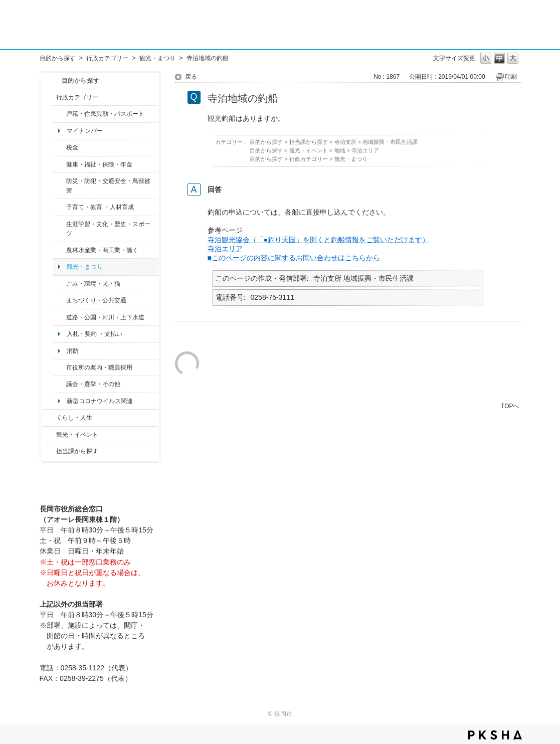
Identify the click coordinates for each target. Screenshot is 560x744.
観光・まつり (157, 58)
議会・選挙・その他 (93, 384)
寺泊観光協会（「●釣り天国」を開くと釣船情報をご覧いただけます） (319, 240)
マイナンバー (85, 131)
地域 (340, 150)
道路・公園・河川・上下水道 (105, 317)
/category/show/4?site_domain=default (59, 164)
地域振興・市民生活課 (390, 142)
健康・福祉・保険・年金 (99, 164)
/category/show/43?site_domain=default (59, 229)
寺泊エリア (365, 150)
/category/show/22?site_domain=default (59, 284)
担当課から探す (77, 451)
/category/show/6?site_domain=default (59, 300)
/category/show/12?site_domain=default (49, 418)
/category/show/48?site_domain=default (59, 207)
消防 (73, 351)
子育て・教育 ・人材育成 (100, 207)
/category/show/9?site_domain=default (49, 451)
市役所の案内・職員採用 (99, 367)
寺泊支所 (345, 142)
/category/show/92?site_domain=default (59, 147)
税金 (72, 147)
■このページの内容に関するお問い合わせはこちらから (294, 258)
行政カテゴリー (107, 58)
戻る (191, 77)
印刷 (511, 77)
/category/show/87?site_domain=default (59, 317)
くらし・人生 (74, 418)
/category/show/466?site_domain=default (59, 384)
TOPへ (510, 406)
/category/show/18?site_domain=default (49, 435)
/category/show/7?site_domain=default (59, 114)
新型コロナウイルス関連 (100, 401)
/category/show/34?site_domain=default (59, 250)
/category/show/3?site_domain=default (49, 97)
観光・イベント (77, 435)
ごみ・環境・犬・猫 (93, 284)
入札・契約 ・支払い (95, 334)
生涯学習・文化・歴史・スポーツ (108, 229)
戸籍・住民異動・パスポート (105, 114)
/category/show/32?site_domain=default (59, 367)
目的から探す (58, 58)
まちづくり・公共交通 (96, 300)
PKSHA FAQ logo (495, 735)
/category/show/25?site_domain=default (59, 186)
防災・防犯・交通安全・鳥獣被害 (108, 185)
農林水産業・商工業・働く (102, 250)
